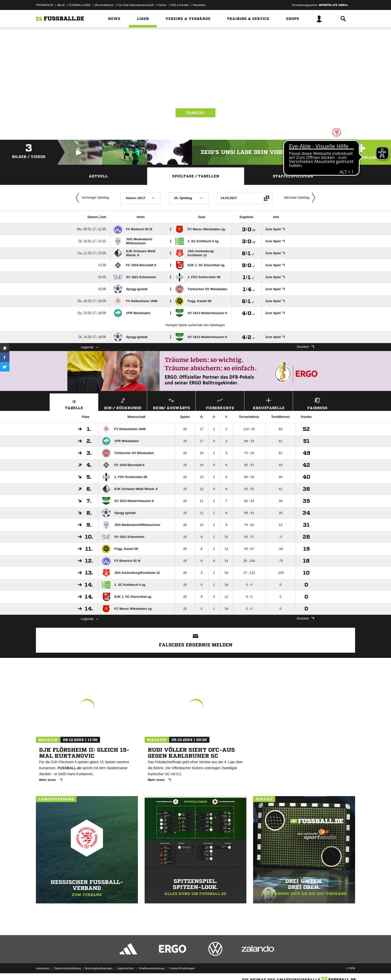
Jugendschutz (125, 968)
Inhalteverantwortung (151, 968)
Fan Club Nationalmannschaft (136, 5)
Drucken (305, 347)
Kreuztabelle (269, 403)
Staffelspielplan (293, 176)
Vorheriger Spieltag (91, 198)
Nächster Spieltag (301, 198)
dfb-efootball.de (104, 5)
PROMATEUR (45, 5)
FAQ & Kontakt (180, 5)
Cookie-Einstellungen (182, 968)
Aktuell (98, 176)
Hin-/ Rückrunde (123, 403)
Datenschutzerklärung (67, 968)
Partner (162, 5)
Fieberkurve (220, 403)
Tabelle (195, 113)
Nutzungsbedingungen (98, 968)
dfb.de (61, 5)
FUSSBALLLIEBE (80, 5)
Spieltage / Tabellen (196, 176)
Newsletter (199, 5)
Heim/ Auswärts (171, 403)
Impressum (43, 968)
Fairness (317, 403)
